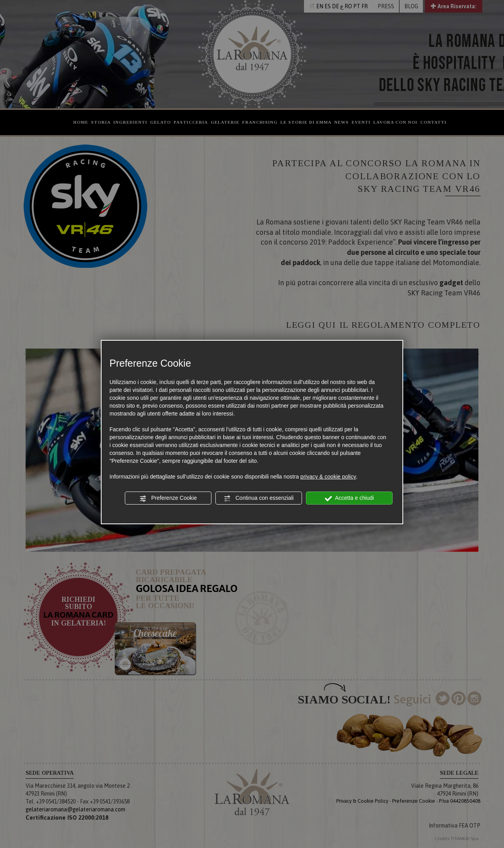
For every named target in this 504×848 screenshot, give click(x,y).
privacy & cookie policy (328, 477)
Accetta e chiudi (349, 498)
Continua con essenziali (259, 498)
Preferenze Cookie (168, 498)
